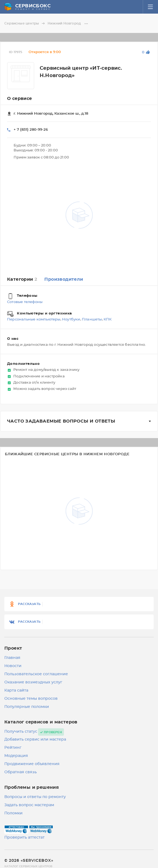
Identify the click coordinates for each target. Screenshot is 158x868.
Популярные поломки (27, 707)
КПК (108, 320)
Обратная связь (21, 772)
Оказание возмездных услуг (33, 682)
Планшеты (92, 320)
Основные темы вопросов (31, 699)
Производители (64, 279)
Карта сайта (16, 690)
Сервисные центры (25, 23)
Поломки (13, 813)
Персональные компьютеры (34, 320)
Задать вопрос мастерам (29, 805)
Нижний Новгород (68, 23)
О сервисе (20, 99)
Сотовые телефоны (25, 302)
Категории (22, 279)
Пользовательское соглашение (36, 674)
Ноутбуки (71, 320)
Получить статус (21, 732)
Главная (12, 658)
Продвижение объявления (32, 764)
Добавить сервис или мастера (35, 739)
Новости (13, 666)
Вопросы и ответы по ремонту (35, 797)
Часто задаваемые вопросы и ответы (61, 421)
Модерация (16, 756)
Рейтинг (13, 748)
